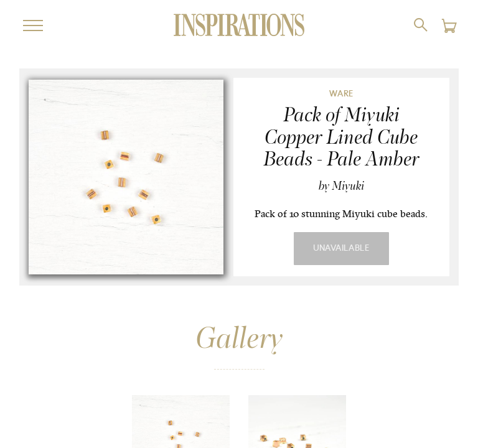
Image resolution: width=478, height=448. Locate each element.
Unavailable (341, 249)
